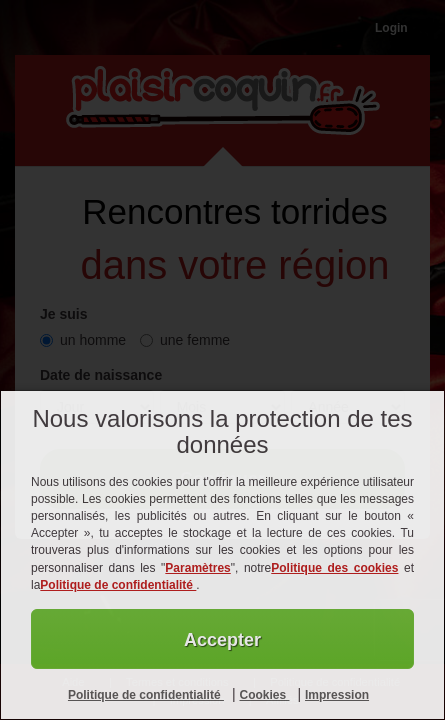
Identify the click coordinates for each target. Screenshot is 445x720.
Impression (337, 695)
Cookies (264, 695)
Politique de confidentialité (118, 585)
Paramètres (197, 568)
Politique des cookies (334, 568)
